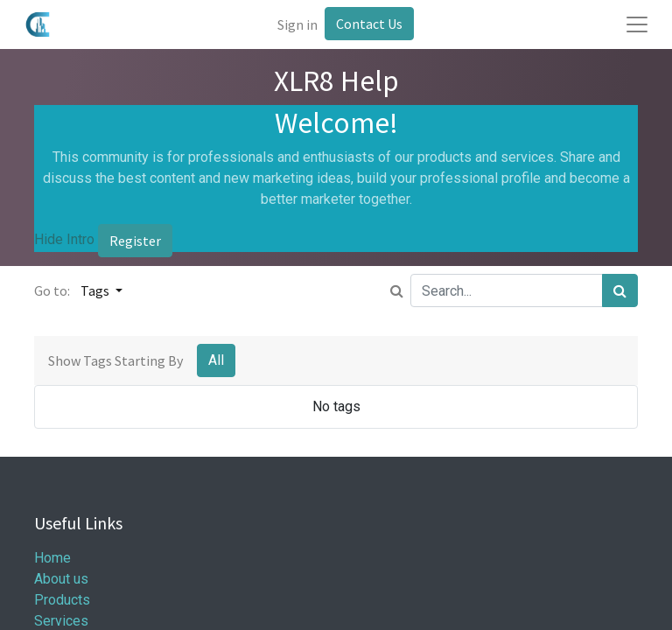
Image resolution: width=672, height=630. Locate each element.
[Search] (620, 290)
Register (135, 241)
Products (62, 600)
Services (61, 621)
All (216, 360)
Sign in (297, 24)
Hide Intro (64, 240)
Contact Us (369, 24)
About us (61, 579)
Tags (96, 290)
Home (52, 558)
